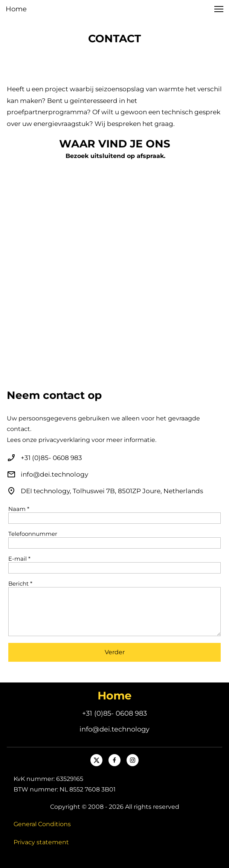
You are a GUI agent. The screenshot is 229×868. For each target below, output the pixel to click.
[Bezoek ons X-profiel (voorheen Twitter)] (96, 760)
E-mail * (19, 559)
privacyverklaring (64, 440)
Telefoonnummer (33, 534)
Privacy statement (41, 842)
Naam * (19, 509)
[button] (219, 9)
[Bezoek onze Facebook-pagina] (114, 760)
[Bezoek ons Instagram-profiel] (133, 760)
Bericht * (20, 584)
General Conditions (42, 824)
